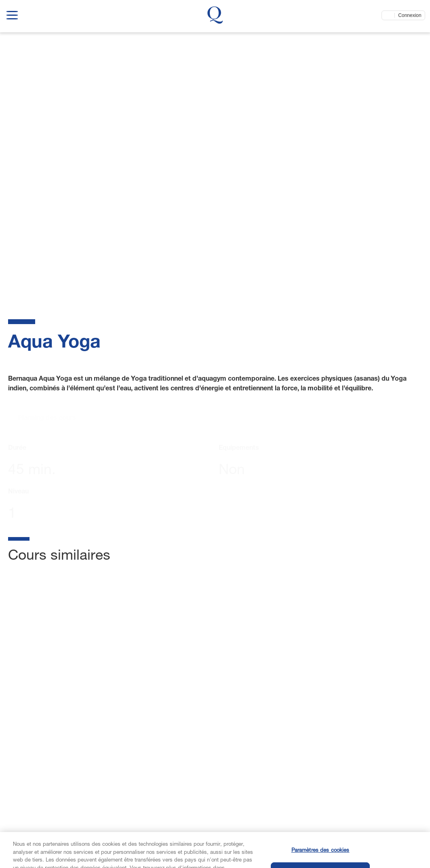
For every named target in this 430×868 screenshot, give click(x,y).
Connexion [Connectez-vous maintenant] (410, 15)
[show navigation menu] (12, 14)
